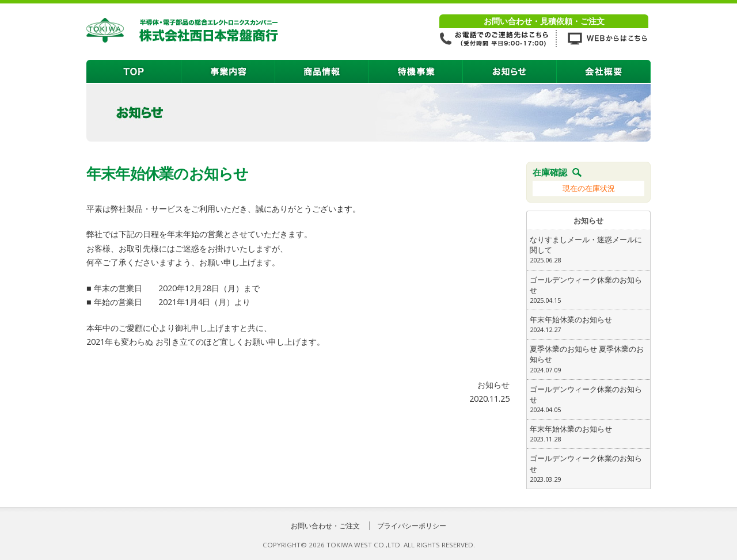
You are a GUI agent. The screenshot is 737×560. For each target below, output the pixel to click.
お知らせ (510, 71)
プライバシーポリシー (412, 526)
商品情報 (322, 71)
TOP (134, 71)
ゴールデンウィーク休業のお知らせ (588, 290)
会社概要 (604, 71)
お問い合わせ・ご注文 (325, 526)
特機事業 (416, 71)
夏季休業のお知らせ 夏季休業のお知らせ (588, 359)
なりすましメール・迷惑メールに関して (588, 250)
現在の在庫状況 (589, 188)
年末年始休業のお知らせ (588, 325)
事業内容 (228, 71)
